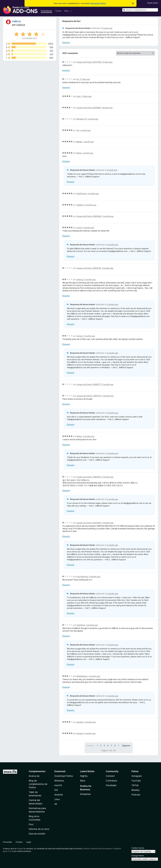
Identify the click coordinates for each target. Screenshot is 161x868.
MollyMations (82, 676)
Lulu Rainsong (82, 577)
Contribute (111, 781)
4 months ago (92, 625)
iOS (56, 790)
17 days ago (85, 79)
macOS (58, 785)
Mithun (79, 436)
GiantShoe (81, 625)
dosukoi (80, 722)
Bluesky (136, 790)
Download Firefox (64, 776)
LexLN (79, 228)
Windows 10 (82, 119)
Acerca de (34, 776)
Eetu (78, 96)
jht (78, 79)
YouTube (136, 781)
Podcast (136, 795)
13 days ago (107, 62)
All (56, 804)
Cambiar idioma (138, 848)
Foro (31, 824)
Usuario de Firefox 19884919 (89, 477)
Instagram (137, 776)
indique (20, 849)
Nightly (84, 776)
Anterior (90, 746)
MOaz (79, 153)
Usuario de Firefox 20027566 (89, 62)
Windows (59, 781)
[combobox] (140, 10)
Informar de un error (39, 829)
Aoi (78, 130)
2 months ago (93, 194)
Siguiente (126, 746)
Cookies (19, 842)
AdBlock (16, 21)
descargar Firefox (98, 3)
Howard (80, 733)
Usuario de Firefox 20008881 (89, 108)
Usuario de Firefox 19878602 (89, 523)
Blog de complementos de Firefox (38, 784)
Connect (110, 776)
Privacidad (7, 842)
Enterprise (85, 794)
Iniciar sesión (153, 3)
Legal (29, 842)
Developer (111, 785)
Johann (80, 336)
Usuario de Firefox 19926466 (89, 216)
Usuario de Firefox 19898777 (89, 384)
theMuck (80, 205)
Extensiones (46, 11)
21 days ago (86, 96)
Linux (57, 799)
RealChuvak (82, 194)
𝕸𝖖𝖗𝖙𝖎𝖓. (79, 142)
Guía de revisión (37, 834)
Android (58, 795)
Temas (58, 11)
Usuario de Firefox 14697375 (89, 396)
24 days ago (107, 108)
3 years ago (107, 28)
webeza (80, 279)
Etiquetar (66, 43)
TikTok (135, 785)
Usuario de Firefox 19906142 (89, 268)
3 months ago (108, 268)
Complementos (37, 771)
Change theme (138, 856)
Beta (83, 781)
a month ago (93, 119)
